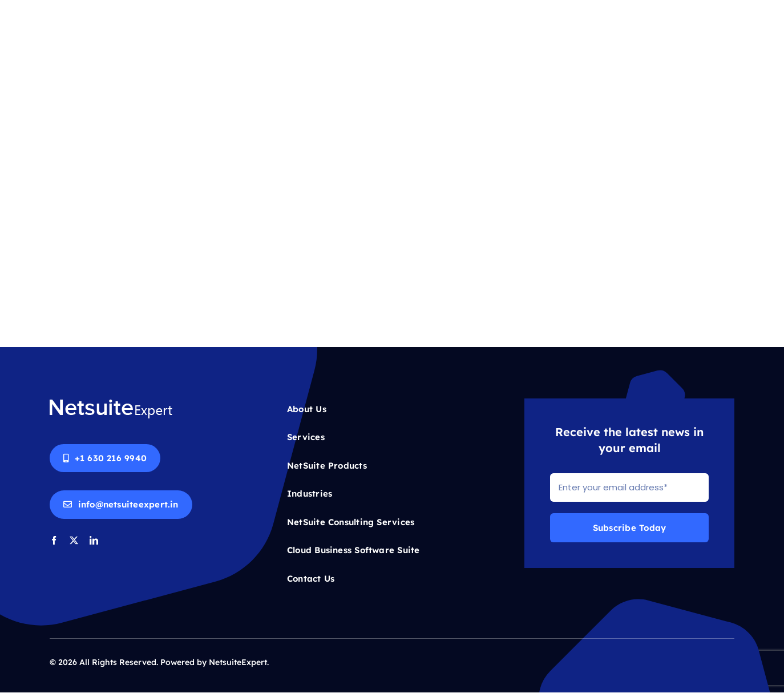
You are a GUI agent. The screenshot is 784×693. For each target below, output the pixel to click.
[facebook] (54, 540)
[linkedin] (94, 540)
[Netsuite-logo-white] (111, 403)
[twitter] (74, 540)
